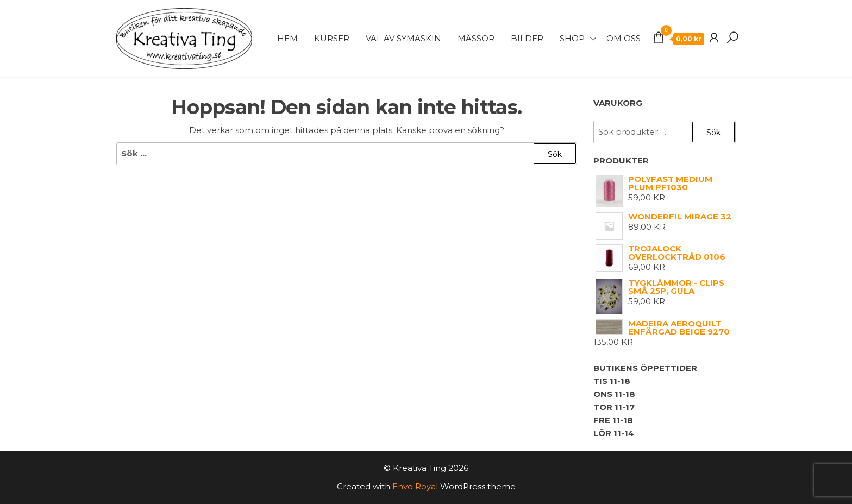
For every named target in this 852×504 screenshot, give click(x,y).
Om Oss (624, 38)
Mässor (476, 38)
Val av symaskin (403, 38)
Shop (572, 38)
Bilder (527, 38)
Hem (287, 38)
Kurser (332, 38)
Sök (713, 133)
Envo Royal (415, 486)
